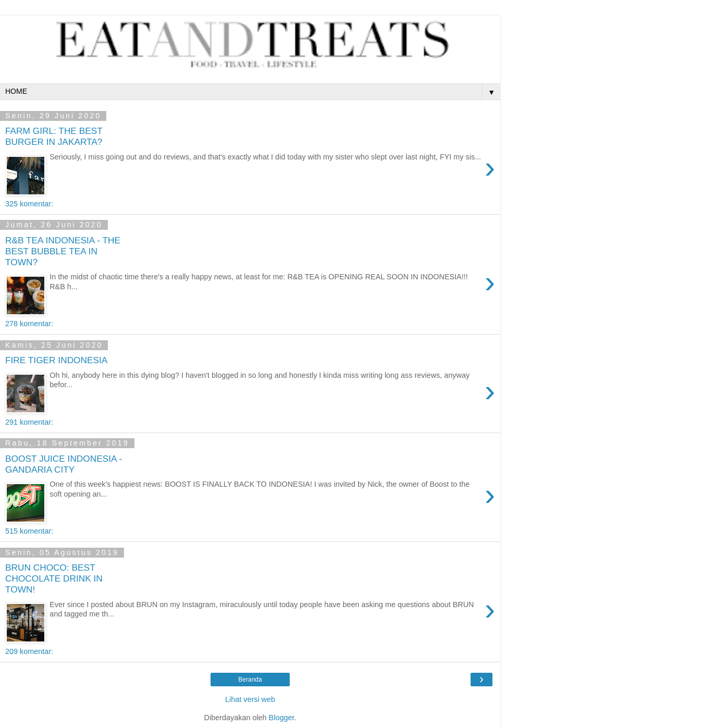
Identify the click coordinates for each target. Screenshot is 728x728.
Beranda (250, 680)
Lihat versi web (250, 699)
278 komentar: (29, 324)
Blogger (282, 718)
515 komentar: (29, 531)
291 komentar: (29, 422)
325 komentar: (29, 204)
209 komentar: (29, 651)
